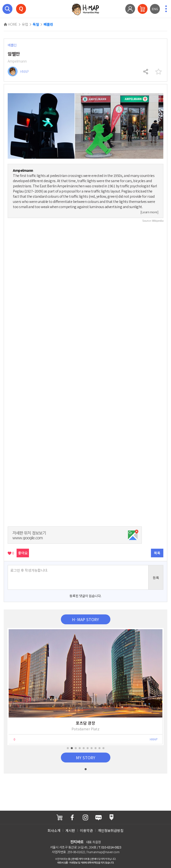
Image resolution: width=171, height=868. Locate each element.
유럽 (25, 24)
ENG (155, 9)
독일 (36, 24)
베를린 (48, 24)
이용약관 (86, 830)
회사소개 (54, 830)
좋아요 (23, 553)
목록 (157, 553)
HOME (11, 24)
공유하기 (146, 72)
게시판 (70, 830)
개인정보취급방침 (111, 830)
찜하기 (158, 72)
